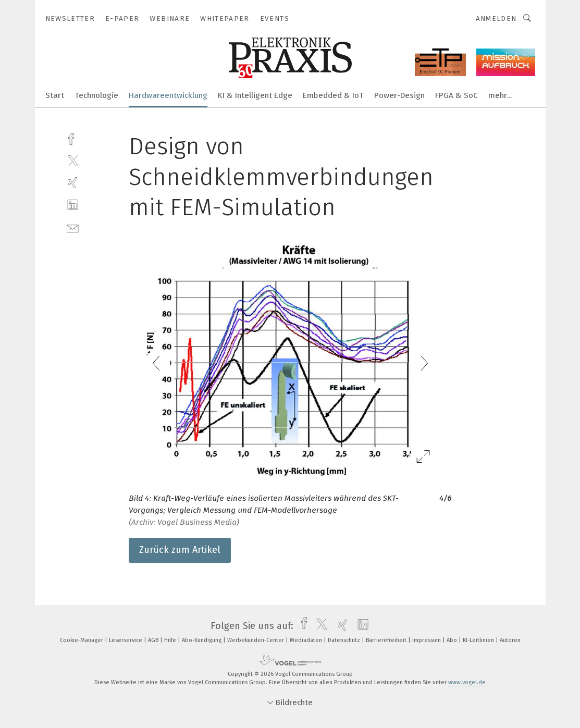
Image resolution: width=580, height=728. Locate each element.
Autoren (510, 640)
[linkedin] (73, 205)
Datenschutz (345, 640)
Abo (453, 640)
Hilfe (171, 640)
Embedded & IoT (333, 95)
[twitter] (73, 160)
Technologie (96, 95)
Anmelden (496, 18)
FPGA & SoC (456, 95)
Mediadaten (307, 640)
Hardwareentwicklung (168, 95)
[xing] (73, 183)
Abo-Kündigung (202, 640)
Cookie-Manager (82, 640)
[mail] (73, 227)
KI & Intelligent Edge (255, 95)
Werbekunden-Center (256, 640)
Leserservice (126, 640)
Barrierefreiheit (387, 640)
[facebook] (73, 138)
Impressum (427, 640)
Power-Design (399, 95)
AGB (154, 640)
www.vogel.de (467, 682)
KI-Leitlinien (479, 640)
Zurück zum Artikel (180, 550)
